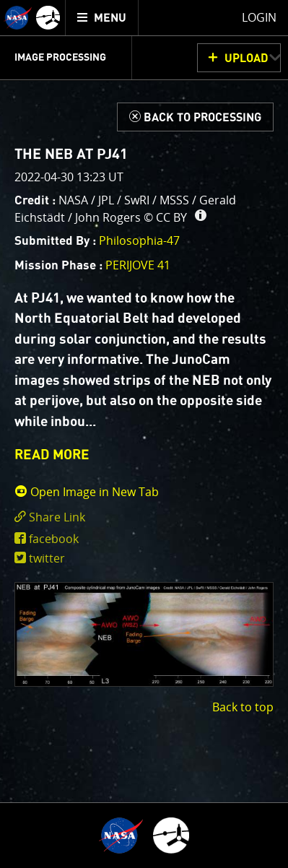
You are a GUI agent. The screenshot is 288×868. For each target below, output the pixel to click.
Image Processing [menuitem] (60, 58)
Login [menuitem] (259, 17)
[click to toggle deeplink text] (144, 517)
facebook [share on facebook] (54, 539)
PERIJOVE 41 (138, 265)
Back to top (243, 707)
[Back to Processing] (195, 117)
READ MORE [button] (52, 455)
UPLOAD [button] (246, 58)
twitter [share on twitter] (47, 558)
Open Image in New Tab (87, 492)
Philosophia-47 (139, 240)
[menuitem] (102, 18)
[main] (144, 434)
